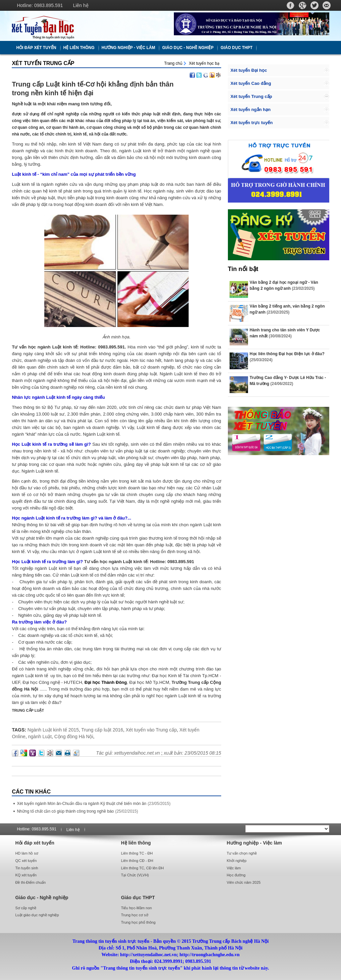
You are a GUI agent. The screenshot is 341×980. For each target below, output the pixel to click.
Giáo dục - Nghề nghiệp (188, 48)
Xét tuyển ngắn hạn (251, 110)
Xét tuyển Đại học (249, 70)
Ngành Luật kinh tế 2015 (53, 730)
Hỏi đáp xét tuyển (36, 48)
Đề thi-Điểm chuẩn (30, 882)
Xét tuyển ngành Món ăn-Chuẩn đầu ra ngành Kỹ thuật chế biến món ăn (82, 804)
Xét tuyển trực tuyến (252, 123)
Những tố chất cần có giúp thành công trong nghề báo (65, 811)
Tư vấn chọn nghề (242, 853)
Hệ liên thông (79, 48)
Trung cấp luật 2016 (102, 730)
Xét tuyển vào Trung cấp (151, 730)
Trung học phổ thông (138, 922)
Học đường (236, 875)
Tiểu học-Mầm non (136, 908)
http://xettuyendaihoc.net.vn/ (89, 26)
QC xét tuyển (26, 861)
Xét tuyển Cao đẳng (251, 83)
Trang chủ (173, 63)
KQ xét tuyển (26, 875)
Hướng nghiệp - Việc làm (129, 48)
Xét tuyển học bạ (204, 63)
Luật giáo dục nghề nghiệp (37, 915)
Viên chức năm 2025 (244, 882)
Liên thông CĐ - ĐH (137, 861)
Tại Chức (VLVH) (135, 875)
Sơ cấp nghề (26, 908)
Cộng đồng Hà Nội (74, 737)
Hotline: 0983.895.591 (40, 5)
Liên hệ (81, 5)
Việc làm (234, 868)
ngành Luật (40, 737)
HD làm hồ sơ (27, 853)
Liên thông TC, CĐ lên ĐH (142, 868)
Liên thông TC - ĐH (137, 853)
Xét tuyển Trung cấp (43, 63)
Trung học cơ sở (134, 915)
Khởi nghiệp (237, 861)
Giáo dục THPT (236, 48)
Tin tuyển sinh (27, 868)
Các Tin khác (31, 792)
